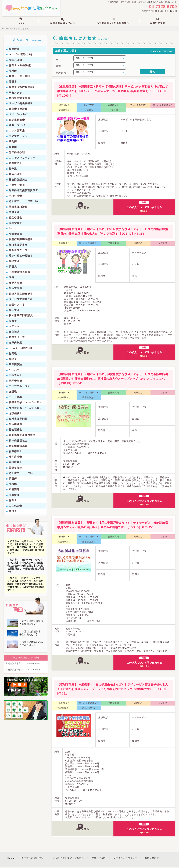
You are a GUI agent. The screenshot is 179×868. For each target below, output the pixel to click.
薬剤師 (13, 143)
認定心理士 (16, 219)
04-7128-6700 (162, 7)
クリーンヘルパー (19, 115)
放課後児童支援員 (19, 99)
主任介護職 (16, 398)
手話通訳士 (16, 376)
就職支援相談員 (18, 208)
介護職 (13, 393)
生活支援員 (16, 289)
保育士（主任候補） (21, 66)
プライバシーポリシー (125, 859)
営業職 (13, 355)
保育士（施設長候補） (22, 88)
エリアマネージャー (21, 387)
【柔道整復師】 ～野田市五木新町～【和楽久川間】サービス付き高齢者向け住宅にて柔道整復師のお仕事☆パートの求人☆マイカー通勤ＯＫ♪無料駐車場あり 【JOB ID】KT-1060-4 (112, 92)
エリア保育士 (17, 132)
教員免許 (14, 213)
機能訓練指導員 (18, 447)
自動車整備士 (17, 121)
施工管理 (14, 311)
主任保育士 (16, 507)
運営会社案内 (99, 859)
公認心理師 (16, 61)
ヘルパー (14, 371)
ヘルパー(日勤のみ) (21, 349)
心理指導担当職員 (19, 273)
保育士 (13, 501)
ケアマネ (14, 327)
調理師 (13, 480)
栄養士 (13, 322)
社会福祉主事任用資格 (22, 436)
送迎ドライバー (18, 126)
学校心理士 (16, 197)
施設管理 (14, 262)
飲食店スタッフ (18, 251)
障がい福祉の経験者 (21, 257)
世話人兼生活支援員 (21, 295)
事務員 (13, 512)
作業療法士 (16, 452)
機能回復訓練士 (18, 181)
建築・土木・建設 (19, 77)
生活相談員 (16, 425)
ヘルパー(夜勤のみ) (21, 56)
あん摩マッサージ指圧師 (23, 202)
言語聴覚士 (16, 463)
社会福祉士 (16, 431)
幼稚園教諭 (16, 365)
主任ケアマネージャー (22, 159)
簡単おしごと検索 (20, 30)
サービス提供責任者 (21, 104)
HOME (5, 30)
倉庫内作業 (16, 344)
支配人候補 (16, 284)
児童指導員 (16, 235)
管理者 (13, 83)
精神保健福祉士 (18, 442)
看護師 (13, 72)
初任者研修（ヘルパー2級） (26, 404)
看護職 (13, 485)
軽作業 (13, 170)
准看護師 (14, 496)
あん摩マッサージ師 (21, 474)
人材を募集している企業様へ (69, 859)
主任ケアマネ (17, 306)
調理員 (13, 268)
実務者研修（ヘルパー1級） (26, 409)
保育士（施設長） (19, 110)
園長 (12, 278)
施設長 (13, 360)
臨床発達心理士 (18, 153)
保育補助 (14, 333)
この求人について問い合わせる (144, 207)
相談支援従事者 (18, 246)
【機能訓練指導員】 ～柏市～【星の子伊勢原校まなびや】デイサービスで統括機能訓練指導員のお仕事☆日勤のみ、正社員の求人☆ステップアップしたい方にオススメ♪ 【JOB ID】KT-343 (112, 380)
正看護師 (14, 491)
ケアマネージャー (19, 137)
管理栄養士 (16, 224)
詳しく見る (84, 208)
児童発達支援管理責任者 (23, 191)
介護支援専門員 (18, 420)
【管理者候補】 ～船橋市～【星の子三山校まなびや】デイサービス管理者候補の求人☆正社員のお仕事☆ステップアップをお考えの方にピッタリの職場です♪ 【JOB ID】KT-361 (112, 690)
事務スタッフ (17, 94)
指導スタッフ (17, 338)
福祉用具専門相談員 (21, 317)
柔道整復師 (16, 469)
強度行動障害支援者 (21, 240)
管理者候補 (16, 382)
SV (11, 230)
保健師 (13, 148)
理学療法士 (16, 458)
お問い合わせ (152, 859)
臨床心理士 (16, 175)
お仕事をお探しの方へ (34, 859)
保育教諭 (14, 50)
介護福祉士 (16, 414)
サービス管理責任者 (21, 300)
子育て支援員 (17, 186)
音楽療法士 (16, 164)
